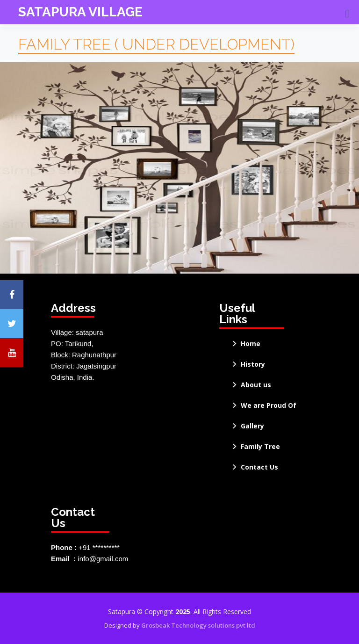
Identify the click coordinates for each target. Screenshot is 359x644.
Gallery (252, 426)
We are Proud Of (269, 405)
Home (251, 344)
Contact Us (259, 467)
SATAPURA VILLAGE (80, 12)
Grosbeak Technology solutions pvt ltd (198, 625)
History (253, 364)
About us (256, 385)
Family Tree (260, 447)
